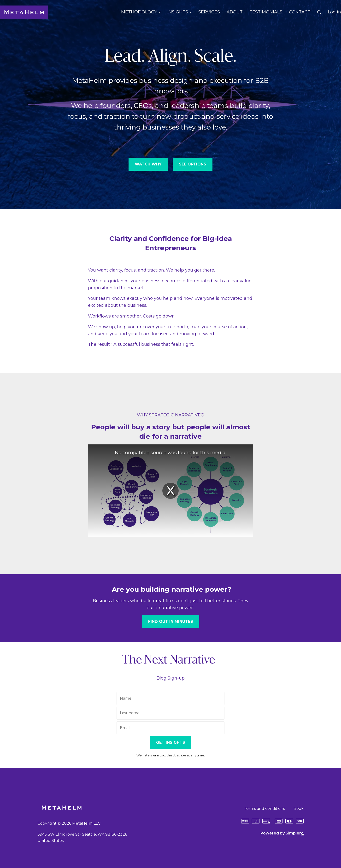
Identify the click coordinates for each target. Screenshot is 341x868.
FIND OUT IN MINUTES (171, 621)
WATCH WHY (148, 164)
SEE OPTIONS (193, 164)
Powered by (282, 833)
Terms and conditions (264, 808)
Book (299, 808)
